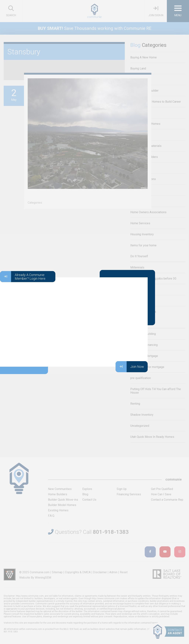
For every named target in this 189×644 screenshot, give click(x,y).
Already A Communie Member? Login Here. (23, 277)
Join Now (130, 367)
